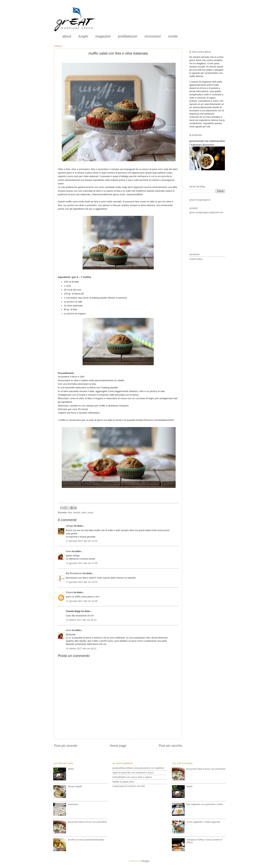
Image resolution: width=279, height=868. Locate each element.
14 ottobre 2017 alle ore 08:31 (81, 649)
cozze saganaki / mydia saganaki (203, 822)
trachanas (73, 804)
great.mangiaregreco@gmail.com (206, 212)
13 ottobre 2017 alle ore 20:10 (81, 620)
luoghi (83, 36)
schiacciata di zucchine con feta (129, 786)
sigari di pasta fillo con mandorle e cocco (133, 773)
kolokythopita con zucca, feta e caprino (132, 777)
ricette (173, 36)
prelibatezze (128, 36)
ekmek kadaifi (75, 786)
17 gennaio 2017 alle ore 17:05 (82, 563)
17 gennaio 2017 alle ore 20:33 (82, 582)
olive (84, 512)
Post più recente (66, 746)
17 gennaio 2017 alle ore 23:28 (82, 601)
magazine (103, 36)
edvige (69, 526)
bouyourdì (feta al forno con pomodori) (87, 822)
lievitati (77, 512)
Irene (69, 551)
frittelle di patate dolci (123, 782)
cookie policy (196, 259)
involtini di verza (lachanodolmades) (86, 840)
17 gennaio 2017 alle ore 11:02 (82, 541)
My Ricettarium (74, 573)
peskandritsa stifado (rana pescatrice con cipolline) (138, 768)
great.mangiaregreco (200, 200)
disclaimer (194, 254)
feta (70, 512)
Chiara (70, 592)
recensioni (153, 36)
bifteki (71, 769)
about (67, 36)
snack (90, 512)
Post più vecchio (171, 746)
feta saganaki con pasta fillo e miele (205, 804)
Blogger (146, 861)
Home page (118, 746)
